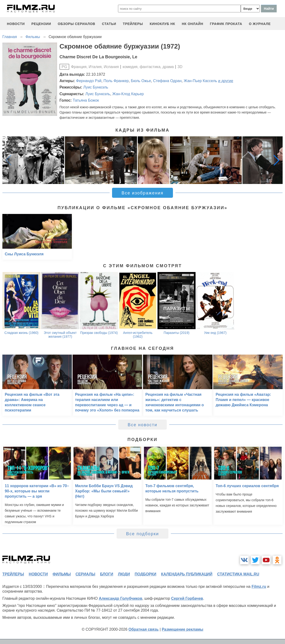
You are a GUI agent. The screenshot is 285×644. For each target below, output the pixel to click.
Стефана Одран (167, 81)
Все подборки (142, 534)
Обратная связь (144, 629)
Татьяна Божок (86, 100)
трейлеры (133, 24)
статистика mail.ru (238, 574)
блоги (106, 574)
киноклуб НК (162, 24)
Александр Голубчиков (120, 598)
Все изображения (142, 193)
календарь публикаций (187, 574)
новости (16, 24)
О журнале (260, 24)
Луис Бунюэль (96, 87)
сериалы (85, 574)
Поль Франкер (116, 81)
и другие (226, 81)
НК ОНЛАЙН (192, 24)
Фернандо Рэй (89, 81)
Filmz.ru (259, 587)
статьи (109, 24)
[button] (276, 160)
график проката (226, 24)
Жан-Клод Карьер (128, 94)
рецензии (41, 24)
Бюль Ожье (141, 81)
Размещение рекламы (183, 629)
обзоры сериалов (77, 24)
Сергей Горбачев (187, 598)
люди (124, 574)
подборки (145, 574)
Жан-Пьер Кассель (200, 81)
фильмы (62, 574)
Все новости (143, 425)
